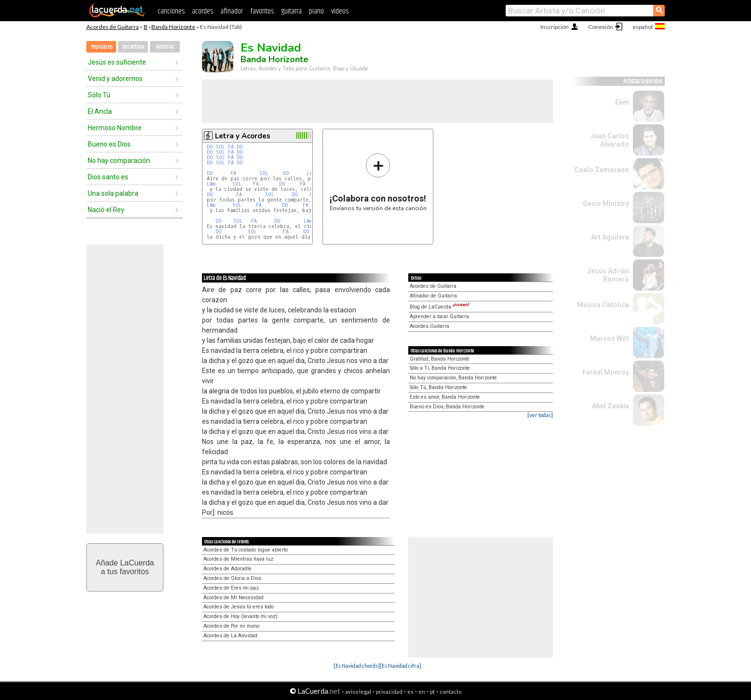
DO (210, 147)
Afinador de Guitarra (433, 296)
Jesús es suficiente (117, 62)
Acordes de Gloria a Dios (232, 578)
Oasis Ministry (606, 203)
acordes (202, 11)
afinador (232, 11)
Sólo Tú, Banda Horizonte (438, 387)
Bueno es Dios (109, 144)
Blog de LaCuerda (440, 307)
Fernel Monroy (606, 372)
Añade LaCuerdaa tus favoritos (125, 567)
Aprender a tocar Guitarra (439, 316)
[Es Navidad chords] (357, 666)
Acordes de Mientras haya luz (238, 559)
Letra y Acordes (243, 136)
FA (231, 147)
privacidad (389, 692)
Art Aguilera (610, 237)
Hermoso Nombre (115, 128)
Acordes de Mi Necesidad (234, 598)
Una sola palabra (113, 193)
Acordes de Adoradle (228, 569)
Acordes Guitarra (429, 326)
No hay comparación (119, 161)
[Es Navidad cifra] (401, 666)
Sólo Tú (99, 95)
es (410, 692)
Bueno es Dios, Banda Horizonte (447, 407)
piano (316, 11)
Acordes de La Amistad (230, 636)
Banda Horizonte (173, 27)
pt (432, 692)
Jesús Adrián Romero (608, 275)
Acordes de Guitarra (113, 27)
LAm (311, 173)
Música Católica (603, 305)
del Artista (133, 47)
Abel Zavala (610, 406)
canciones (171, 11)
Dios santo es (108, 177)
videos (340, 11)
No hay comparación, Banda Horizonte (453, 378)
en (422, 692)
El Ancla (100, 111)
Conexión (601, 27)
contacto (450, 692)
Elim (622, 102)
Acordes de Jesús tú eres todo (239, 607)
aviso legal (358, 692)
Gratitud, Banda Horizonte (440, 359)
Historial (165, 47)
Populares (101, 47)
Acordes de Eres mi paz (231, 588)
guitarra (291, 11)
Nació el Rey (106, 210)
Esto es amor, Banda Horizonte (445, 397)
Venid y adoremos (115, 79)
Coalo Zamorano (602, 170)
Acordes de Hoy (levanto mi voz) (241, 616)
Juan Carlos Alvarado (610, 140)
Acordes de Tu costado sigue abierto (246, 550)
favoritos (262, 11)
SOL (221, 147)
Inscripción (555, 27)
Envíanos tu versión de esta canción (378, 182)
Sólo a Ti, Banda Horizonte (440, 368)
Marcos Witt (610, 338)
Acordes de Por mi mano (231, 626)
